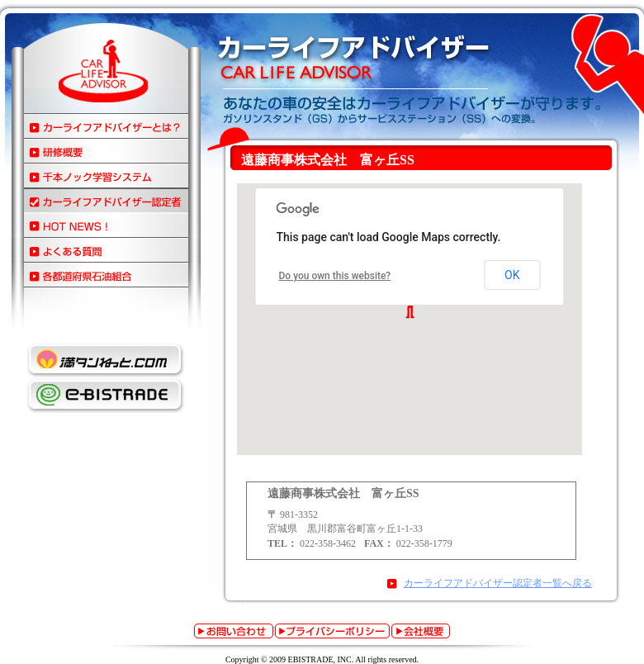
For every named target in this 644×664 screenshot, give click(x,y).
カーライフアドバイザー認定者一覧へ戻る (498, 583)
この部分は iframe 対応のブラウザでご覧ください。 (411, 321)
